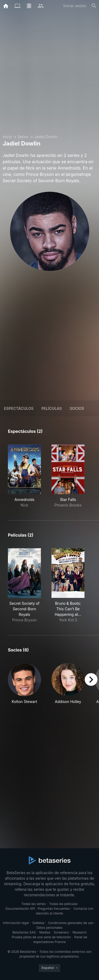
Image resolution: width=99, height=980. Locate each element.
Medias (45, 932)
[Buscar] (94, 6)
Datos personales (49, 928)
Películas (52, 408)
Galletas (39, 923)
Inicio (7, 137)
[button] (24, 684)
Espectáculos (19, 408)
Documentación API (20, 909)
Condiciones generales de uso (71, 923)
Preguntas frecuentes (54, 909)
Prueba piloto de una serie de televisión (41, 937)
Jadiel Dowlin (46, 137)
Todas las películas (63, 904)
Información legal (16, 923)
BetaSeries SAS (24, 932)
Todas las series (33, 904)
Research (80, 932)
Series (23, 137)
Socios (77, 408)
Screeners (62, 932)
